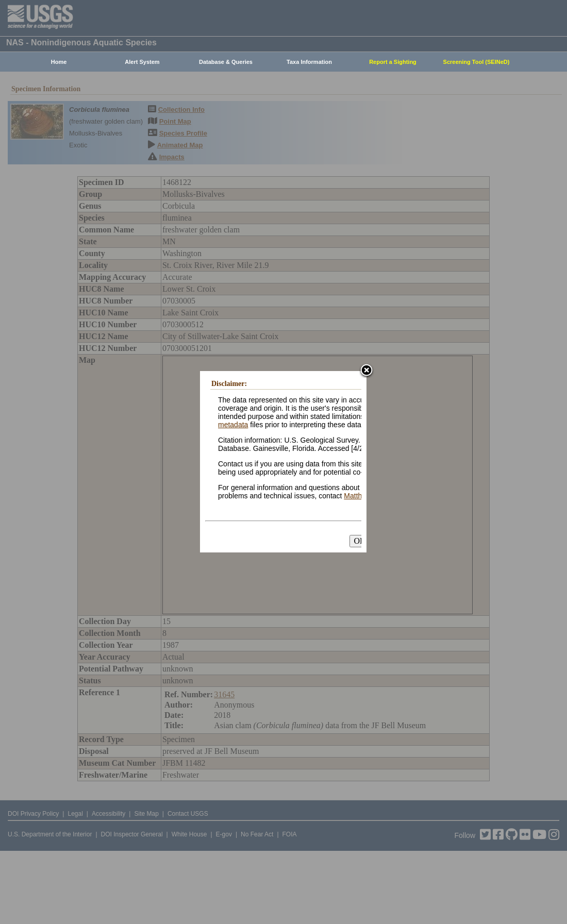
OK (360, 541)
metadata (233, 425)
